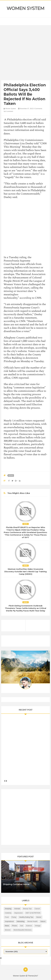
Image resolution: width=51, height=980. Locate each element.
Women (8, 930)
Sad (22, 926)
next (6, 781)
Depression (18, 913)
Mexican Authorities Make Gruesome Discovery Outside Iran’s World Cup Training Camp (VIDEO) (26, 572)
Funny (14, 917)
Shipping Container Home (16, 884)
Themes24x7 (33, 976)
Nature (43, 921)
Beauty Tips (27, 909)
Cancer (37, 909)
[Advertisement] (26, 53)
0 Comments (38, 109)
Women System (26, 8)
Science (29, 926)
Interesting (21, 921)
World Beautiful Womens (23, 930)
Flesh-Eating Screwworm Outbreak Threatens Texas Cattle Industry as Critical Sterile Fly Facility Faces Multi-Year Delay (26, 608)
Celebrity (8, 913)
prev (5, 781)
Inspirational (9, 921)
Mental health (32, 921)
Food (7, 917)
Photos (15, 926)
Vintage (38, 926)
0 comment (8, 111)
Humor (39, 917)
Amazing (8, 909)
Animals (17, 909)
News (11, 475)
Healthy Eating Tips (26, 917)
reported (13, 434)
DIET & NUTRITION (33, 913)
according (25, 298)
